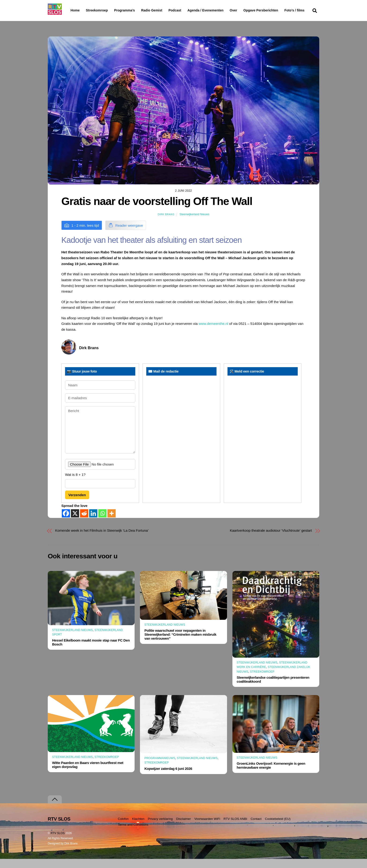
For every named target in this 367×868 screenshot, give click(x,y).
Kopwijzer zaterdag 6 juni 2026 (168, 777)
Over (246, 10)
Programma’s (133, 11)
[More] (112, 522)
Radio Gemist (164, 10)
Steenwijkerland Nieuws (194, 223)
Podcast (187, 10)
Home (71, 10)
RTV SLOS (58, 842)
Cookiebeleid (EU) (278, 828)
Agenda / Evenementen (217, 10)
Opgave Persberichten (277, 11)
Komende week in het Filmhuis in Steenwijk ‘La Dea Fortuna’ (102, 540)
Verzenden (77, 504)
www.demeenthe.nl (213, 333)
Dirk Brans (166, 223)
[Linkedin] (93, 522)
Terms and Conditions (133, 834)
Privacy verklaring (160, 828)
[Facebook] (66, 522)
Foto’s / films (81, 20)
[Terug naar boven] (55, 809)
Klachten (138, 828)
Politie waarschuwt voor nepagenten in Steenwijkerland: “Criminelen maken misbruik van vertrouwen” (180, 644)
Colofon (123, 828)
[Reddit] (84, 522)
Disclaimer (184, 828)
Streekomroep (98, 11)
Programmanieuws (160, 767)
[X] (75, 522)
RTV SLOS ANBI (235, 828)
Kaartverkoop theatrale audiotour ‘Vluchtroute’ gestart (271, 540)
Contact (256, 828)
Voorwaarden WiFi (207, 828)
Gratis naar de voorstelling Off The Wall (157, 210)
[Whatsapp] (102, 522)
